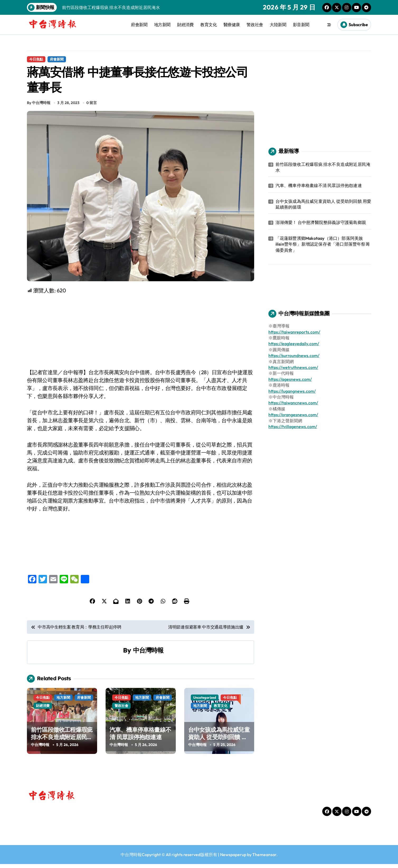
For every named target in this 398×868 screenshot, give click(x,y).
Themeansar (264, 858)
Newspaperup (233, 858)
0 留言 (92, 106)
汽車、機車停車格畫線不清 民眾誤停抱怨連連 (140, 737)
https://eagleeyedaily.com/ (294, 344)
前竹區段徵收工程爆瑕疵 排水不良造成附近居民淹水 (62, 741)
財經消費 (185, 25)
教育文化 (209, 25)
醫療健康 (232, 25)
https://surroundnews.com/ (294, 355)
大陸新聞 (278, 25)
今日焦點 (36, 59)
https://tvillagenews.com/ (293, 426)
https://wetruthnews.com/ (293, 367)
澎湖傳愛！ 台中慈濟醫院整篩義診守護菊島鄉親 (321, 222)
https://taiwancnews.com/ (293, 403)
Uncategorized (205, 701)
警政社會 (255, 25)
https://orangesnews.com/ (293, 415)
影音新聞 (301, 25)
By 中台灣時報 (39, 106)
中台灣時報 (148, 654)
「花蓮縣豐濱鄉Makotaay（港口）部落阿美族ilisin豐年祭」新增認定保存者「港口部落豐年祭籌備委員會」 (323, 244)
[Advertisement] (141, 335)
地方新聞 (162, 25)
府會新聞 (139, 25)
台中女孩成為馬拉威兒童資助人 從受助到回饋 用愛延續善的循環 (219, 741)
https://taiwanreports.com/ (294, 332)
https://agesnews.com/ (290, 379)
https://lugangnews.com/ (292, 391)
